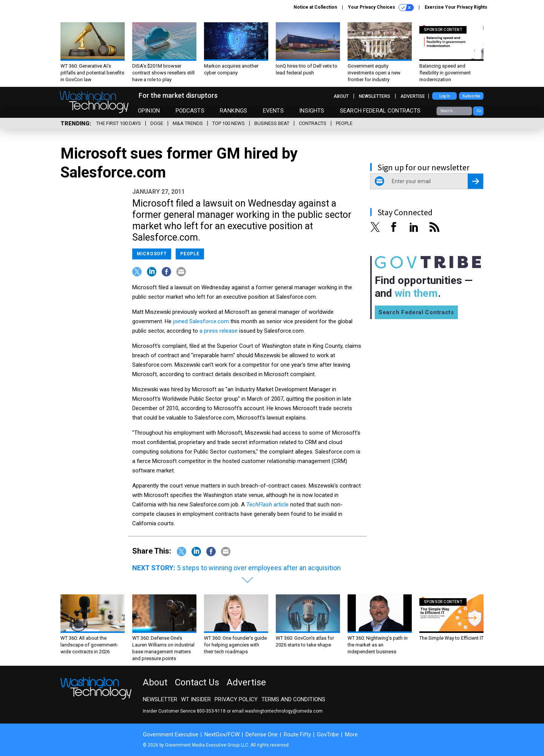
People (344, 123)
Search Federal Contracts (380, 111)
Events (273, 111)
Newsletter (160, 699)
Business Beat (272, 123)
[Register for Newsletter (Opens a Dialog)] (475, 181)
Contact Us (197, 682)
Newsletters (375, 96)
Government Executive (171, 734)
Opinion (149, 111)
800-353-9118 (211, 711)
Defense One (262, 734)
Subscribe (471, 96)
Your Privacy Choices (381, 8)
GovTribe (328, 734)
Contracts (313, 123)
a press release (219, 331)
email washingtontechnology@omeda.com (277, 711)
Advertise (413, 96)
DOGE (157, 123)
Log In (445, 96)
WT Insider (196, 699)
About (341, 96)
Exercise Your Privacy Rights (456, 7)
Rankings (233, 111)
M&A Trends (188, 123)
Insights (312, 111)
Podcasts (190, 111)
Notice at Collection (315, 7)
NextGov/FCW (222, 734)
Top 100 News (229, 123)
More (351, 734)
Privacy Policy (236, 699)
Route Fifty (297, 734)
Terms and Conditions (293, 699)
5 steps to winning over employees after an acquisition (259, 568)
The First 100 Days (119, 123)
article (267, 505)
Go (479, 111)
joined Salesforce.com (201, 321)
